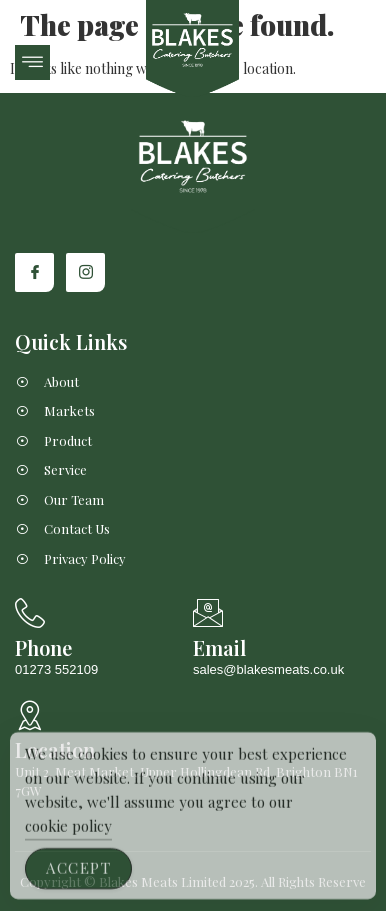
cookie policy (68, 838)
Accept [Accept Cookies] (78, 880)
